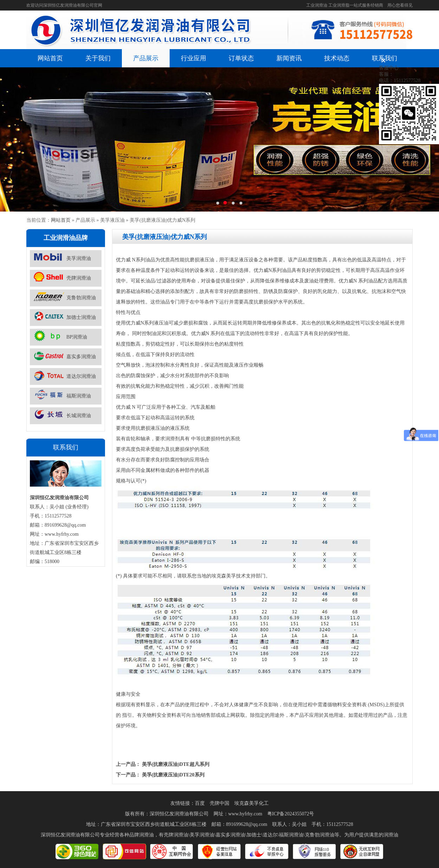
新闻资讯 (289, 58)
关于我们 (98, 58)
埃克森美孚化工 (251, 803)
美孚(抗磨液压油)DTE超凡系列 (176, 764)
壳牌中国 (219, 803)
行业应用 (194, 58)
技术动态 (337, 58)
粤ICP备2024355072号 (291, 814)
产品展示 (146, 58)
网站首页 (50, 58)
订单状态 (241, 58)
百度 (200, 803)
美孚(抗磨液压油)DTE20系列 (173, 775)
